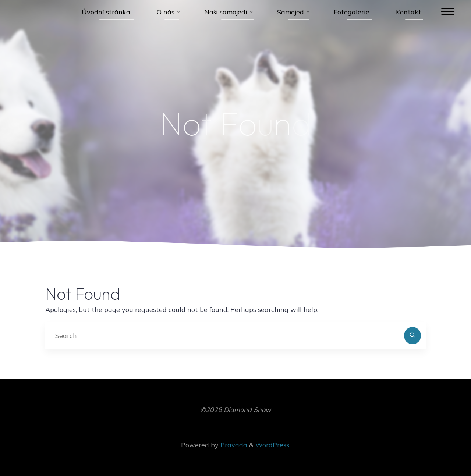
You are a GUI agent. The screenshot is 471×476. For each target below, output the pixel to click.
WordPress (272, 445)
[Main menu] (448, 12)
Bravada (233, 445)
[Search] (413, 336)
